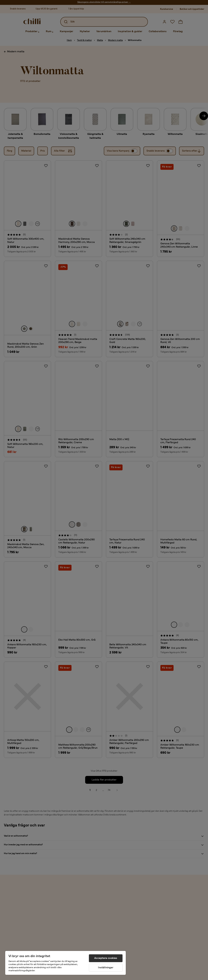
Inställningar (106, 968)
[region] (65, 963)
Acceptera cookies (106, 958)
